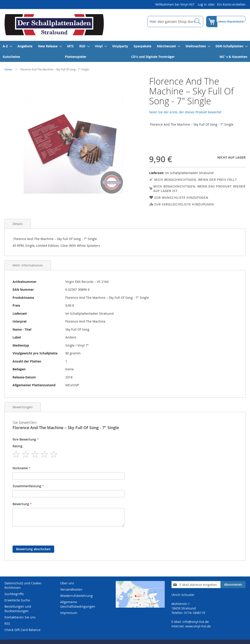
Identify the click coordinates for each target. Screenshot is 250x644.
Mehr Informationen (28, 265)
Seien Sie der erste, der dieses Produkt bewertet (185, 112)
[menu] (125, 51)
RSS (7, 623)
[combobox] (172, 22)
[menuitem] (7, 46)
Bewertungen (23, 407)
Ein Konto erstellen (231, 4)
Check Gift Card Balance (22, 630)
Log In (202, 4)
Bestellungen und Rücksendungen (18, 609)
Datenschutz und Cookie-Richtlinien (23, 585)
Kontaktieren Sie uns (20, 617)
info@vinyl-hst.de (196, 622)
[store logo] (54, 25)
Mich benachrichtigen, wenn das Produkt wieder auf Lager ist (199, 189)
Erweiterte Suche (17, 600)
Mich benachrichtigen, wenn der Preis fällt (196, 180)
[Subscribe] (233, 585)
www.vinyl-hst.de (198, 626)
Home (8, 69)
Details (18, 224)
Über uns (67, 583)
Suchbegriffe (14, 594)
